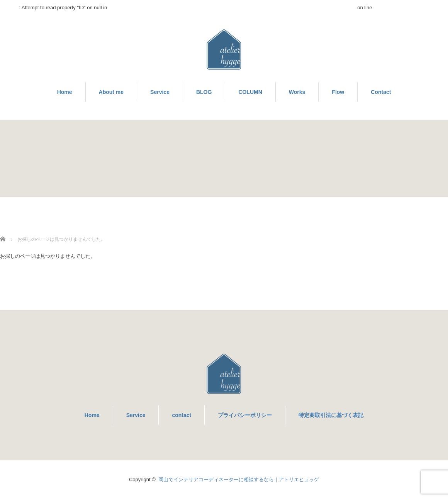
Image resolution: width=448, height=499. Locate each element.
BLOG (204, 92)
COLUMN (250, 92)
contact (182, 415)
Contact (381, 92)
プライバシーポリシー (245, 415)
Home (65, 92)
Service (160, 92)
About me (111, 92)
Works (297, 92)
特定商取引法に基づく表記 (331, 415)
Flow (338, 92)
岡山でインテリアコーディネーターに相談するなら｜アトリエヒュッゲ (239, 479)
